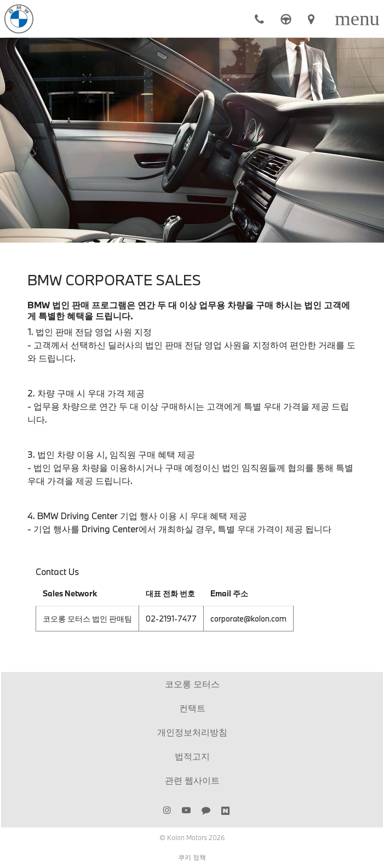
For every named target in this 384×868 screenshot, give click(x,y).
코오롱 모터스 (192, 684)
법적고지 (192, 756)
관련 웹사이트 (192, 780)
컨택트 (192, 708)
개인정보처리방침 (192, 732)
